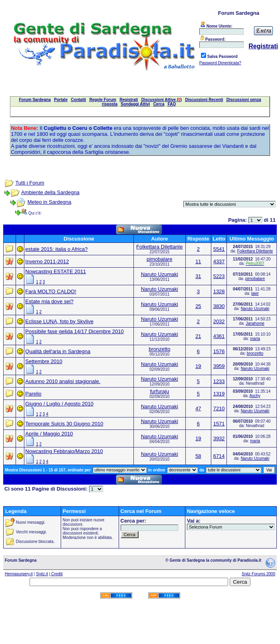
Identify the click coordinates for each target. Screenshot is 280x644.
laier (255, 293)
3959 (219, 366)
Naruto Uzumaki (160, 274)
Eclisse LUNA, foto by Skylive (59, 321)
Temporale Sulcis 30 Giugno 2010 (64, 424)
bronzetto (159, 349)
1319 (219, 394)
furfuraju (159, 391)
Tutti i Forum (30, 183)
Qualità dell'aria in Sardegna (58, 351)
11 (198, 261)
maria (255, 339)
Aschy (255, 396)
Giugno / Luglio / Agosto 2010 (59, 404)
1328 (219, 291)
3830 (219, 306)
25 (198, 306)
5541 (219, 249)
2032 (219, 321)
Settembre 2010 (44, 361)
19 (198, 366)
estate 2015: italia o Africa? (56, 249)
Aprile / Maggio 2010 (49, 434)
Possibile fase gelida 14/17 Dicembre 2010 (74, 331)
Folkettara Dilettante (159, 247)
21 (198, 336)
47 (198, 408)
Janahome (255, 323)
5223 (219, 276)
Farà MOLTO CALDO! (51, 291)
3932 (219, 438)
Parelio (33, 394)
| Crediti (56, 574)
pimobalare (159, 259)
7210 (219, 408)
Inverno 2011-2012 (47, 261)
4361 (219, 336)
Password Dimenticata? (220, 63)
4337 (219, 261)
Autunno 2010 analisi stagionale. (63, 381)
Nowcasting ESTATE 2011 (56, 271)
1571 (219, 424)
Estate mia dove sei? (49, 301)
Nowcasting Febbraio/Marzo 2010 (64, 451)
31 (198, 276)
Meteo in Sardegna (50, 202)
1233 (219, 381)
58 (198, 456)
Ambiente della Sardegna (50, 192)
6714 (219, 456)
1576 (219, 351)
